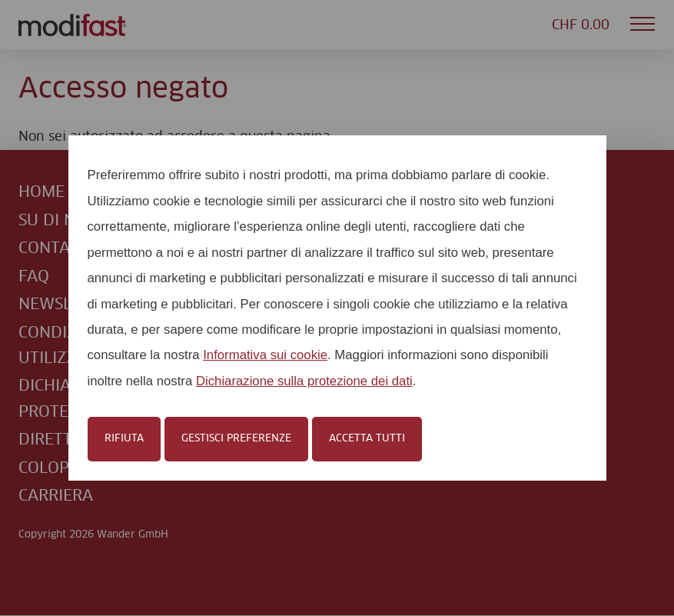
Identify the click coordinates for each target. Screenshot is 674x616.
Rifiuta (124, 438)
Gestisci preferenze (236, 438)
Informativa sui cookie (265, 355)
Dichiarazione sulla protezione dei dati (304, 381)
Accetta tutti (367, 438)
